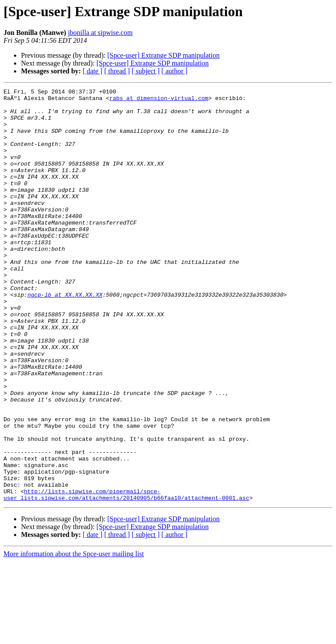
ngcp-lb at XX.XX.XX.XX (65, 336)
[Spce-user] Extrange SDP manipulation (163, 55)
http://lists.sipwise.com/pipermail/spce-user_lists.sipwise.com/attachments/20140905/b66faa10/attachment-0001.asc (126, 576)
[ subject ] (146, 71)
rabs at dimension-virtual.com (159, 100)
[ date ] (93, 71)
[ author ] (175, 71)
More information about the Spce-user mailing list (74, 636)
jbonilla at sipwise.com (100, 33)
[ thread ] (117, 71)
